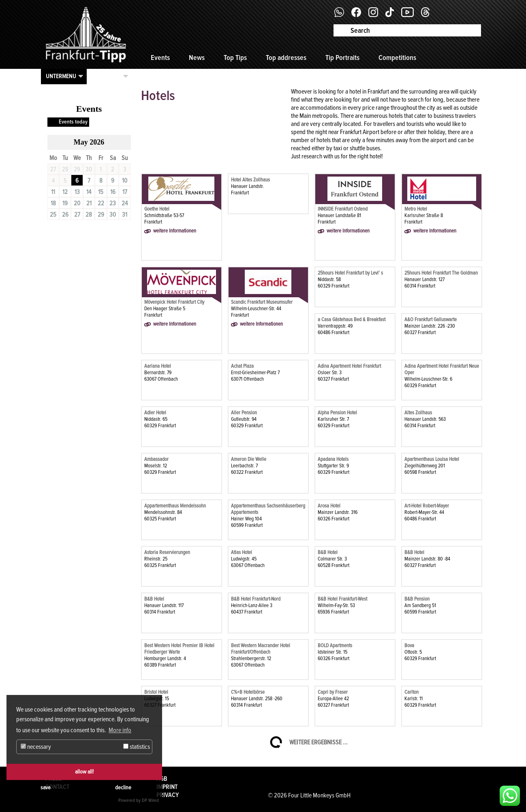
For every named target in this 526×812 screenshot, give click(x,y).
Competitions (397, 58)
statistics (137, 747)
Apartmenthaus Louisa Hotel (432, 459)
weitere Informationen (175, 231)
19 (65, 203)
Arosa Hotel (329, 506)
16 (113, 192)
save (46, 787)
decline (123, 787)
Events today (73, 122)
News (197, 58)
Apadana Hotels (333, 459)
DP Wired (150, 800)
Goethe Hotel (157, 209)
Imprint (167, 787)
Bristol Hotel (156, 692)
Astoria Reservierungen (167, 552)
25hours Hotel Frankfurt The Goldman (441, 273)
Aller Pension (244, 413)
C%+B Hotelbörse (248, 692)
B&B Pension (417, 599)
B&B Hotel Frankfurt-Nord (256, 599)
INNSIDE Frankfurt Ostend (343, 209)
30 (113, 215)
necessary (36, 747)
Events (160, 58)
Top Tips (235, 58)
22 (101, 203)
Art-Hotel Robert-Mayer (427, 506)
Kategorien (106, 76)
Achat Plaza (242, 366)
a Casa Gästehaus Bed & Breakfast (352, 320)
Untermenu (61, 76)
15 (101, 192)
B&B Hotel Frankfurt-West (342, 599)
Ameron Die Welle (249, 459)
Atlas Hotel (242, 552)
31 (125, 215)
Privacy (168, 795)
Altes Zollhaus (418, 413)
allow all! (84, 772)
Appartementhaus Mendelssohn (175, 506)
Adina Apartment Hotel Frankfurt (349, 366)
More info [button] (120, 730)
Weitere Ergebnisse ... (319, 742)
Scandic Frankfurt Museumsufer (262, 302)
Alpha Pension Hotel (337, 413)
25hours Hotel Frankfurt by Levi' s (350, 273)
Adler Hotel (155, 413)
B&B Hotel (328, 552)
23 (113, 203)
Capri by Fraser (333, 692)
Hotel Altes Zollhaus (250, 180)
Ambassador (156, 459)
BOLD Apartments (335, 646)
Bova (409, 646)
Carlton (412, 692)
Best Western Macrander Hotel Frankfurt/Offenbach (261, 649)
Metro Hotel (416, 209)
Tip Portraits (342, 58)
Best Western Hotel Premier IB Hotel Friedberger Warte (179, 649)
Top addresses (286, 58)
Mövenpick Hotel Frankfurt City (174, 302)
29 (101, 215)
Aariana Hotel (158, 366)
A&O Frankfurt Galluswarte (431, 320)
